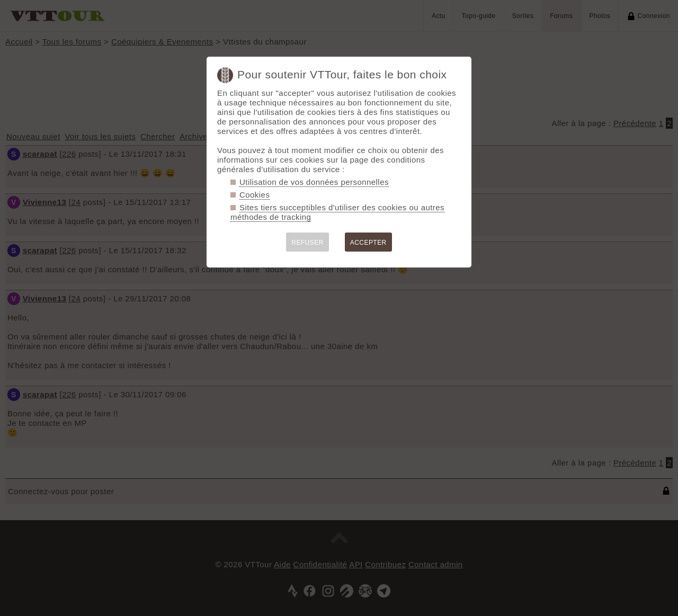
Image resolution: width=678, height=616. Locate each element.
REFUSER (307, 243)
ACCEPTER (368, 243)
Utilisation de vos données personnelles (314, 182)
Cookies (255, 195)
